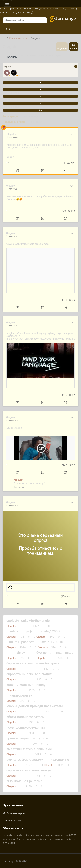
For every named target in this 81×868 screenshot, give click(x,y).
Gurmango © (10, 861)
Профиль (11, 57)
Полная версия (12, 820)
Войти (8, 29)
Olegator (11, 647)
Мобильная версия (14, 813)
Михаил (18, 480)
